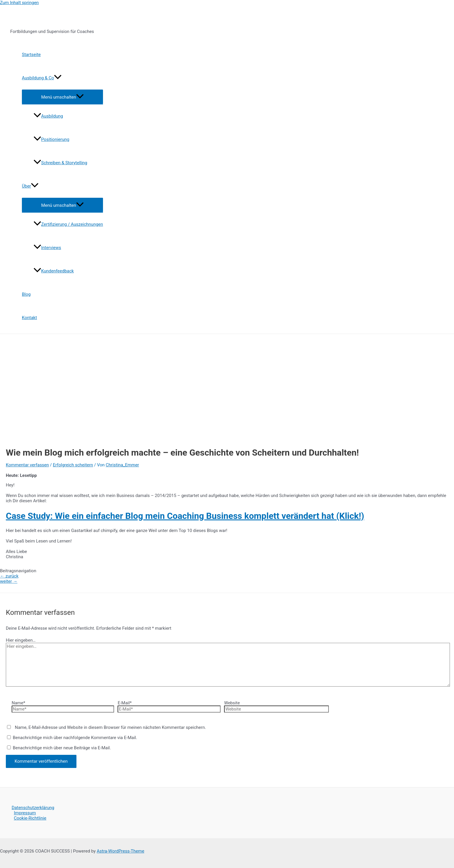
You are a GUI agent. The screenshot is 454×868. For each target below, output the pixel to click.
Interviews (47, 248)
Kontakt (29, 318)
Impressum (25, 813)
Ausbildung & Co (42, 78)
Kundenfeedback (54, 271)
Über (30, 186)
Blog (26, 294)
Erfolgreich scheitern (73, 465)
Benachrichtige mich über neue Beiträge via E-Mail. (62, 748)
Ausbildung (48, 116)
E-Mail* (125, 703)
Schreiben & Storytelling (60, 163)
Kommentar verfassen (27, 465)
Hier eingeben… (21, 640)
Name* (18, 703)
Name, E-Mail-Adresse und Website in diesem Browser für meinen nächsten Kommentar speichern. (110, 727)
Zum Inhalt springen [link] (19, 3)
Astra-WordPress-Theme (121, 851)
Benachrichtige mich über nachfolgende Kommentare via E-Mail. (75, 738)
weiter (9, 581)
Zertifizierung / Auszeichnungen (68, 224)
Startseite (31, 55)
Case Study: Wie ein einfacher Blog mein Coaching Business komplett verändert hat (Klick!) (185, 516)
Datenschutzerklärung (33, 808)
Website (232, 703)
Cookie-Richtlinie (30, 818)
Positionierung (51, 139)
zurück (9, 576)
